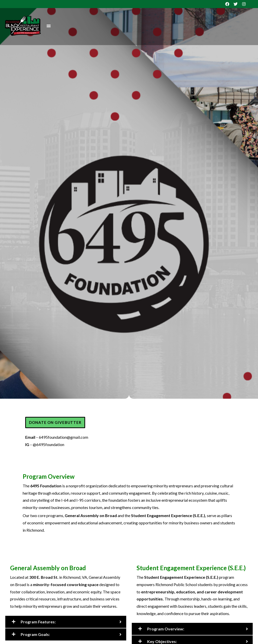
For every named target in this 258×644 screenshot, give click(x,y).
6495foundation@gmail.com (63, 437)
